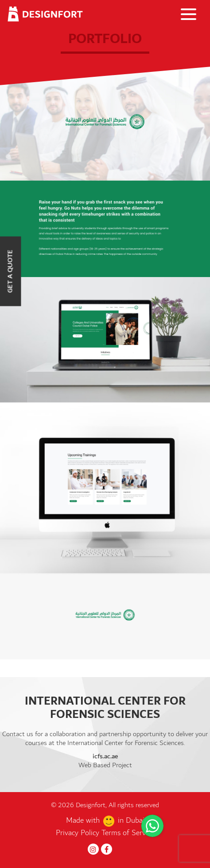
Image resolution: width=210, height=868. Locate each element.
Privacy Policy (79, 833)
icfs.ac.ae (105, 757)
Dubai (135, 820)
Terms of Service (128, 833)
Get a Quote (10, 271)
